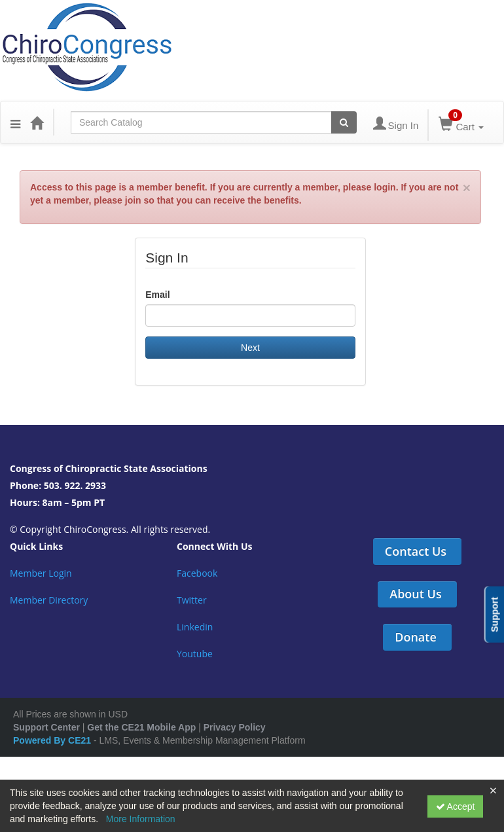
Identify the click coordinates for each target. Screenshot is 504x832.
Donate (416, 637)
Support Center (46, 727)
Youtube (195, 654)
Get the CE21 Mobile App (141, 727)
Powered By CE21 (53, 740)
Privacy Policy (235, 727)
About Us (415, 594)
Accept (456, 806)
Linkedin (195, 627)
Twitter (192, 600)
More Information (141, 819)
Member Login (41, 573)
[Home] (37, 122)
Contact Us (416, 551)
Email (157, 295)
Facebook (197, 573)
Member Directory (49, 600)
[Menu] (15, 122)
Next (250, 348)
